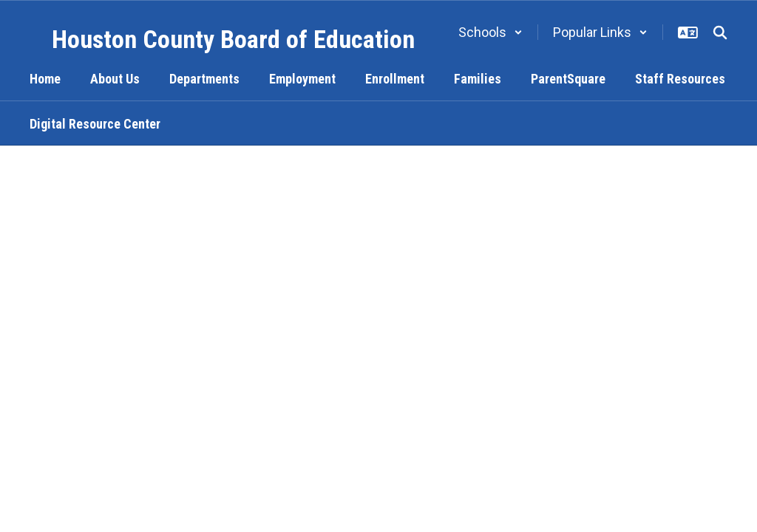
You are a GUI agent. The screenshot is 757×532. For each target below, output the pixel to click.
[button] (490, 32)
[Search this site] (720, 33)
